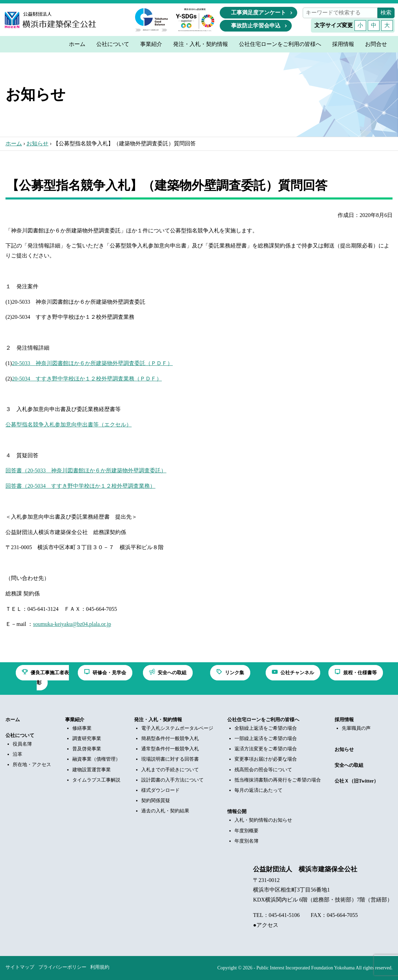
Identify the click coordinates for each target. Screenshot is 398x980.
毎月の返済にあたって (258, 790)
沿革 (17, 754)
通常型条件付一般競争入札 (170, 749)
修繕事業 (82, 728)
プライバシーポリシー (62, 967)
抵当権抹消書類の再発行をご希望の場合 (278, 780)
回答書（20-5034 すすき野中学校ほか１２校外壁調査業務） (80, 486)
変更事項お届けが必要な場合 (266, 759)
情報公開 (237, 812)
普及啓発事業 (87, 749)
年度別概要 (246, 831)
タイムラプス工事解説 (96, 780)
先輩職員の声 (356, 728)
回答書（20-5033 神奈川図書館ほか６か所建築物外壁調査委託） (86, 470)
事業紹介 (75, 720)
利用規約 (100, 967)
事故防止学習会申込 (256, 26)
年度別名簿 (246, 841)
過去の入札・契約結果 (165, 811)
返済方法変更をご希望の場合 (266, 749)
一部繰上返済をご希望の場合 (266, 739)
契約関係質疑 (156, 801)
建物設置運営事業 (92, 770)
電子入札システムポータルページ (177, 728)
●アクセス (266, 925)
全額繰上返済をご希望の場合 (266, 728)
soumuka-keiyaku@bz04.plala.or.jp (72, 624)
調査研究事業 (87, 739)
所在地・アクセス (32, 765)
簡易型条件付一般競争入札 (170, 739)
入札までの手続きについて (170, 770)
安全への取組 (349, 765)
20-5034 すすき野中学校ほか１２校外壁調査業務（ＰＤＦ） (87, 379)
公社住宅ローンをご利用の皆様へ (263, 720)
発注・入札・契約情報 (158, 720)
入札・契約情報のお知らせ (263, 820)
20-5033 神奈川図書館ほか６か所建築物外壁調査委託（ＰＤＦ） (92, 363)
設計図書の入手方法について (172, 780)
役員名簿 (22, 744)
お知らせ (37, 143)
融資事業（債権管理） (96, 759)
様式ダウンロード (160, 790)
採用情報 (344, 720)
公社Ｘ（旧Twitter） (357, 781)
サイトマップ (20, 967)
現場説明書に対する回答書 (170, 759)
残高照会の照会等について (263, 770)
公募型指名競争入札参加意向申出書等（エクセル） (69, 425)
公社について (20, 735)
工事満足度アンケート (258, 13)
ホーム (14, 143)
